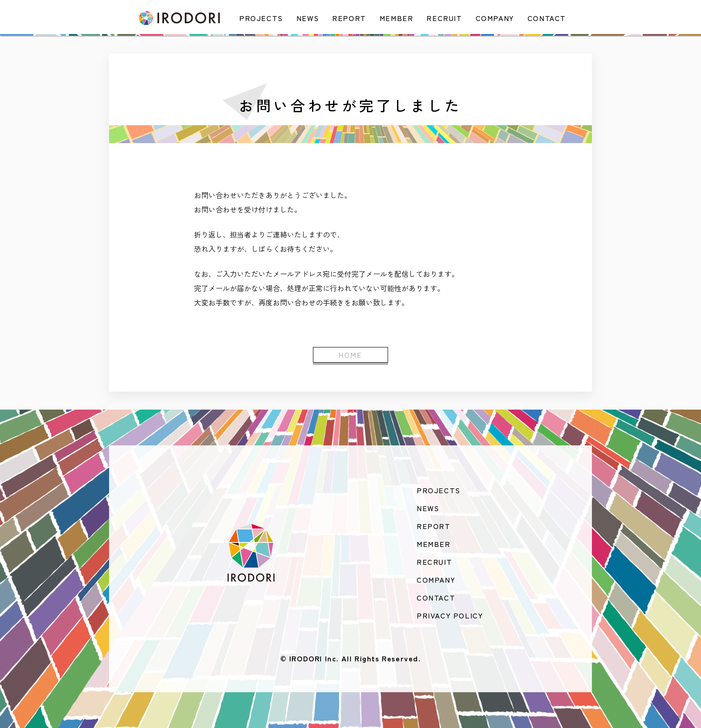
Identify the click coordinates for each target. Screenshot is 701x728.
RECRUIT (444, 18)
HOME (351, 355)
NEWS (308, 18)
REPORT (349, 18)
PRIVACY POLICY (450, 615)
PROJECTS (261, 18)
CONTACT (547, 18)
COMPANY (495, 18)
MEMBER (397, 18)
